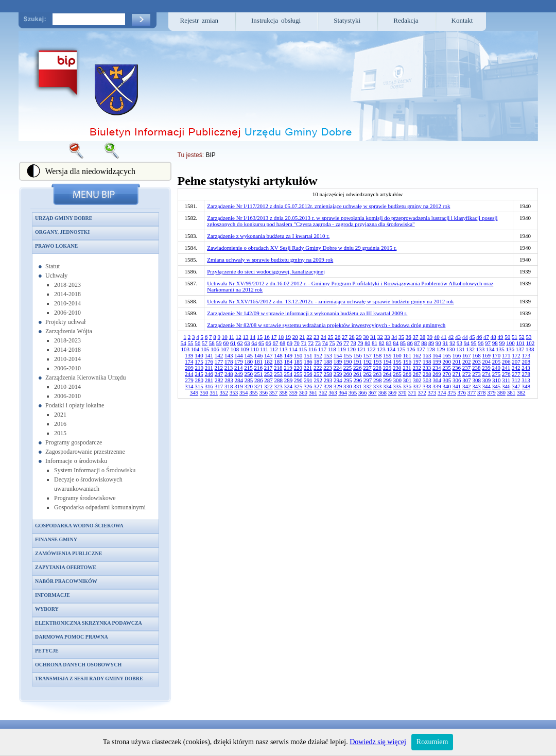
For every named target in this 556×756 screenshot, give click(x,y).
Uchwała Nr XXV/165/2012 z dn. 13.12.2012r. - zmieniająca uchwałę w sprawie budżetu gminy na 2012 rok (330, 301)
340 (447, 386)
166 (457, 355)
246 (209, 374)
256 (308, 374)
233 (427, 368)
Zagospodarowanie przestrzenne (85, 452)
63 (247, 343)
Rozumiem (432, 742)
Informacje (53, 595)
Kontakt (462, 20)
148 (278, 355)
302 (417, 380)
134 (490, 349)
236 (457, 368)
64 (254, 343)
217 (268, 368)
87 (417, 343)
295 (348, 380)
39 (430, 337)
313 (526, 380)
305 (447, 380)
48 (493, 337)
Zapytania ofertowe (66, 567)
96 (481, 343)
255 (298, 374)
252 (268, 374)
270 (447, 374)
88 (424, 343)
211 (209, 368)
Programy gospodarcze (74, 442)
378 (482, 392)
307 (467, 380)
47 (486, 337)
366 (363, 392)
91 (446, 343)
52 (522, 337)
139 (189, 355)
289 (289, 380)
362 (323, 392)
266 (407, 374)
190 (348, 362)
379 (491, 392)
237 (467, 368)
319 (239, 386)
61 (233, 343)
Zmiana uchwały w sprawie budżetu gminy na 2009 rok (270, 260)
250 (249, 374)
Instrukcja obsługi (276, 20)
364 (343, 392)
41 (444, 337)
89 (431, 343)
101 (521, 343)
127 (421, 349)
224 (338, 368)
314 (189, 386)
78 (353, 343)
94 (467, 343)
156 (358, 355)
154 (338, 355)
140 (199, 355)
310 (497, 380)
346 (506, 386)
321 (259, 386)
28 (352, 337)
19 (288, 337)
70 (297, 343)
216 (259, 368)
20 (295, 337)
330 (348, 386)
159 (387, 355)
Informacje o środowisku (76, 461)
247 (219, 374)
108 (235, 349)
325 (298, 386)
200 (447, 362)
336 (407, 386)
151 (308, 355)
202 (467, 362)
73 (318, 343)
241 (506, 368)
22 (309, 337)
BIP (210, 155)
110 (254, 349)
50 (507, 337)
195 (397, 362)
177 (219, 362)
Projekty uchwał (65, 322)
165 (447, 355)
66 (268, 343)
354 (244, 392)
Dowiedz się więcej (378, 742)
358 (283, 392)
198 (427, 362)
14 (253, 337)
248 (229, 374)
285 (249, 380)
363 (333, 392)
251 (259, 374)
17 (274, 337)
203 (476, 362)
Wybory (47, 609)
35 (401, 337)
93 (459, 343)
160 (397, 355)
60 (226, 343)
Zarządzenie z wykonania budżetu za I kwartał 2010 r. (268, 236)
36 (409, 337)
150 (298, 355)
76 (339, 343)
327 (318, 386)
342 (467, 386)
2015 (60, 433)
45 (472, 337)
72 (311, 343)
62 (240, 343)
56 (197, 343)
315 (199, 386)
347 (516, 386)
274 (487, 374)
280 (199, 380)
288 (278, 380)
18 (281, 337)
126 (411, 349)
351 (214, 392)
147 (268, 355)
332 (368, 386)
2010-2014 (67, 303)
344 (487, 386)
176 (209, 362)
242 (516, 368)
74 (325, 343)
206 (506, 362)
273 (476, 374)
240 (497, 368)
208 (526, 362)
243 (526, 368)
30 (366, 337)
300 (397, 380)
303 (427, 380)
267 (417, 374)
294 (338, 380)
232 (417, 368)
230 (397, 368)
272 (467, 374)
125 (401, 349)
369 (393, 392)
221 (308, 368)
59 (219, 343)
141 (209, 355)
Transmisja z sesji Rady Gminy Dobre (89, 678)
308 (476, 380)
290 (298, 380)
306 (457, 380)
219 (288, 368)
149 (289, 355)
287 (268, 380)
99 (502, 343)
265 (397, 374)
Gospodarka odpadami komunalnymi (100, 507)
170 (497, 355)
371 (412, 392)
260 (348, 374)
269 (437, 374)
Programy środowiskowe (85, 498)
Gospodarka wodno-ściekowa (79, 526)
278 (526, 374)
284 (239, 380)
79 (361, 343)
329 (338, 386)
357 (274, 392)
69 (290, 343)
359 (293, 392)
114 (293, 349)
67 (276, 343)
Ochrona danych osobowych (78, 665)
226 (358, 368)
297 (368, 380)
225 (348, 368)
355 (254, 392)
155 (348, 355)
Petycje (47, 651)
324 (289, 386)
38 (422, 337)
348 (526, 386)
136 (510, 349)
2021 (60, 415)
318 (229, 386)
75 (332, 343)
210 (199, 368)
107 (225, 349)
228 (378, 368)
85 (403, 343)
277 (516, 374)
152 (318, 355)
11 (231, 337)
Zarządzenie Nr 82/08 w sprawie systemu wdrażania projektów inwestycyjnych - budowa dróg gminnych (326, 325)
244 (189, 374)
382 (521, 392)
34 (394, 337)
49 (501, 337)
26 (337, 337)
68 (282, 343)
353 (234, 392)
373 (432, 392)
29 (359, 337)
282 (219, 380)
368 (382, 392)
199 (437, 362)
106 (215, 349)
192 (368, 362)
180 (249, 362)
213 (229, 368)
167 (467, 355)
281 (209, 380)
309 (487, 380)
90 (438, 343)
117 (322, 349)
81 (375, 343)
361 (313, 392)
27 (345, 337)
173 (526, 355)
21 (302, 337)
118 (332, 349)
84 (396, 343)
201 (457, 362)
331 (358, 386)
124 (391, 349)
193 (378, 362)
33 (387, 337)
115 (303, 349)
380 (501, 392)
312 (516, 380)
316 (209, 386)
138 (530, 349)
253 (278, 374)
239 (486, 368)
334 (387, 386)
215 (248, 368)
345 (497, 386)
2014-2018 (67, 294)
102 (531, 343)
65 (261, 343)
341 (457, 386)
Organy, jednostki (62, 232)
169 (487, 355)
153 (328, 355)
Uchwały (56, 276)
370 (402, 392)
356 (263, 392)
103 (186, 349)
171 (506, 355)
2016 (60, 424)
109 (245, 349)
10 (225, 337)
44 (465, 337)
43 (458, 337)
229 (387, 368)
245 (199, 374)
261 (358, 374)
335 (397, 386)
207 (516, 362)
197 (417, 362)
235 (447, 368)
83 (389, 343)
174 (189, 362)
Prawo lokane (56, 246)
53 (529, 337)
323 (278, 386)
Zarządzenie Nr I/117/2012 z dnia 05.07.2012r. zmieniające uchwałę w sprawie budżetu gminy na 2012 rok (328, 206)
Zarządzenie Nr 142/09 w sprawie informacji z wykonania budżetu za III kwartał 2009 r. (307, 313)
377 (472, 392)
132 (470, 349)
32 (380, 337)
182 (268, 362)
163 (427, 355)
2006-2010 (67, 313)
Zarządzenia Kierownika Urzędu (86, 377)
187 (318, 362)
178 (229, 362)
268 (427, 374)
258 (328, 374)
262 (368, 374)
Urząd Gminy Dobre (64, 218)
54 (184, 343)
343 (476, 386)
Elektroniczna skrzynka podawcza (89, 623)
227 (367, 368)
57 (205, 343)
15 (260, 337)
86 (410, 343)
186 (308, 362)
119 (342, 349)
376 (462, 392)
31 (373, 337)
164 (437, 355)
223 (328, 368)
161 (407, 355)
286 (259, 380)
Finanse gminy (56, 539)
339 (437, 386)
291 (308, 380)
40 (437, 337)
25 (331, 337)
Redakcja (406, 20)
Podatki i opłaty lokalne (75, 405)
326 (308, 386)
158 (378, 355)
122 (371, 349)
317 (219, 386)
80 (367, 343)
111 (264, 349)
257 (318, 374)
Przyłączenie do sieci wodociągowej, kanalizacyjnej (266, 271)
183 (278, 362)
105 (205, 349)
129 (441, 349)
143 (229, 355)
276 (506, 374)
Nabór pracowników (66, 581)
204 (487, 362)
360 (303, 392)
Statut (53, 266)
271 (457, 374)
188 (328, 362)
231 (407, 368)
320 (249, 386)
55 (191, 343)
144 (239, 355)
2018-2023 (67, 285)
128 (431, 349)
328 (328, 386)
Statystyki (347, 20)
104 (195, 349)
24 (324, 337)
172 (516, 355)
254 (289, 374)
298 (378, 380)
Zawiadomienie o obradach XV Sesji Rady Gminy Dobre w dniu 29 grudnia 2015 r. (302, 248)
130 (451, 349)
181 (259, 362)
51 (515, 337)
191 (358, 362)
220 (298, 368)
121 (362, 349)
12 (239, 337)
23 (316, 337)
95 (474, 343)
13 (246, 337)
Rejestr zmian (199, 20)
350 (204, 392)
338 (427, 386)
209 (189, 368)
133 (481, 349)
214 (239, 368)
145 (249, 355)
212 (219, 368)
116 (312, 349)
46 (479, 337)
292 (318, 380)
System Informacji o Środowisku (95, 470)
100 (510, 343)
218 (278, 368)
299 (387, 380)
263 (378, 374)
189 (338, 362)
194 (387, 362)
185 (298, 362)
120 (351, 349)
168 (476, 355)
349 (194, 392)
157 (368, 355)
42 (451, 337)
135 (500, 349)
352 (224, 392)
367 (372, 392)
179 (239, 362)
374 (442, 392)
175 (199, 362)
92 (452, 343)
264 (387, 374)
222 (318, 368)
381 (511, 392)
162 (417, 355)
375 (452, 392)
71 (304, 343)
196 (407, 362)
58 (212, 343)
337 (417, 386)
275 (497, 374)
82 (382, 343)
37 (416, 337)
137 (520, 349)
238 (476, 368)
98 (495, 343)
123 (381, 349)
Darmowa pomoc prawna (72, 637)
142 (219, 355)
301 (407, 380)
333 (378, 386)
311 (506, 380)
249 (239, 374)
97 (488, 343)
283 (229, 380)
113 (283, 349)
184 (289, 362)
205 (497, 362)
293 (328, 380)
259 (338, 374)
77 (346, 343)
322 (268, 386)
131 (461, 349)
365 (353, 392)
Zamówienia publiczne (68, 553)
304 (437, 380)
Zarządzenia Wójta (69, 331)
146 (259, 355)
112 (274, 349)
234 (437, 368)
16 (267, 337)
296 (358, 380)
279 (189, 380)
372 (422, 392)
